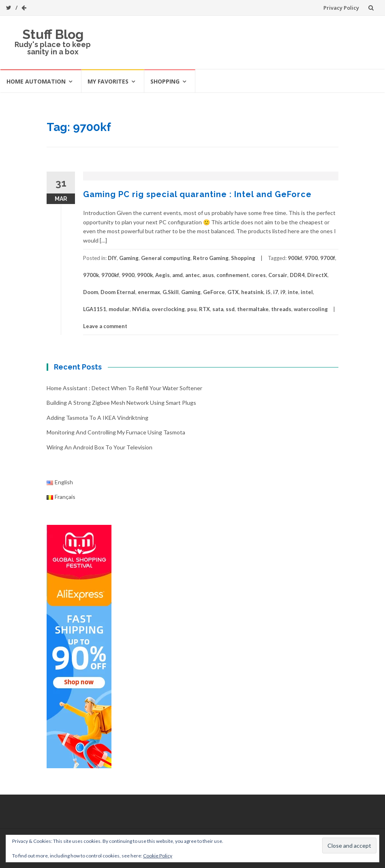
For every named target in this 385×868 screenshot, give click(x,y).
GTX (233, 292)
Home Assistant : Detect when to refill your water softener (124, 388)
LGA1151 (95, 309)
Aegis (163, 275)
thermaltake (253, 309)
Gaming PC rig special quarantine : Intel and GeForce (197, 194)
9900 (128, 275)
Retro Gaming (211, 258)
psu (192, 309)
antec (192, 275)
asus (208, 275)
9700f (328, 258)
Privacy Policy (341, 8)
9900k (145, 275)
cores (259, 275)
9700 (311, 258)
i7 (276, 292)
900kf (295, 258)
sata (218, 309)
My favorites (108, 81)
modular (119, 309)
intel (307, 292)
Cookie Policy (158, 856)
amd (178, 275)
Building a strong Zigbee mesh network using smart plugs (121, 403)
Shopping (165, 81)
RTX (204, 309)
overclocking (168, 309)
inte (293, 292)
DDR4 (297, 275)
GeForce (214, 292)
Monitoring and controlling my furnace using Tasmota (116, 432)
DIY (112, 258)
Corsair (278, 275)
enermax (149, 292)
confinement (233, 275)
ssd (230, 309)
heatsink (252, 292)
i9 (283, 292)
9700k (91, 275)
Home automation (36, 81)
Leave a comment (105, 326)
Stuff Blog (53, 34)
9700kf (110, 275)
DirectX (317, 275)
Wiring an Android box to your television (99, 447)
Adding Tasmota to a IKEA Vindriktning (97, 418)
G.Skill (171, 292)
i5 (268, 292)
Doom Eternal (118, 292)
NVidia (141, 309)
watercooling (311, 309)
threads (281, 309)
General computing (166, 258)
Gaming (129, 258)
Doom (91, 292)
